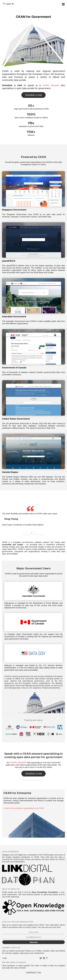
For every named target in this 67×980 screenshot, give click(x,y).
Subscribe (34, 942)
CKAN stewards (18, 762)
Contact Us (33, 95)
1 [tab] (32, 533)
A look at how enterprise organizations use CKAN (24, 808)
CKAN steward (51, 85)
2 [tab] (35, 533)
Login (5, 958)
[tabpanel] (33, 516)
